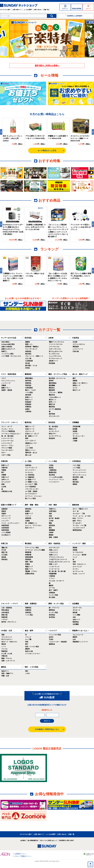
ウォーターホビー (7, 450)
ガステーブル (77, 608)
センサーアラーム (55, 436)
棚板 (50, 523)
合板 (50, 516)
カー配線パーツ (30, 480)
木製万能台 (53, 511)
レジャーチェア (7, 443)
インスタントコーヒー (33, 654)
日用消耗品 (76, 461)
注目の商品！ (6, 342)
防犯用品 (52, 422)
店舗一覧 (46, 10)
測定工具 (4, 552)
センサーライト (54, 431)
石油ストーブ (30, 429)
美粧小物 (4, 615)
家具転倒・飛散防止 (32, 347)
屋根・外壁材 (53, 537)
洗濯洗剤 (4, 509)
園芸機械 (52, 385)
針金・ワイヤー (78, 518)
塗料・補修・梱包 (31, 505)
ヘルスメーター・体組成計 (58, 642)
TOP (90, 865)
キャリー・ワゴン (7, 446)
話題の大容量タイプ (9, 505)
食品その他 (29, 651)
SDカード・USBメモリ (9, 642)
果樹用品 (28, 383)
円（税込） (18, 144)
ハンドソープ (6, 383)
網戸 (74, 378)
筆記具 (4, 644)
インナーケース (54, 569)
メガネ (27, 673)
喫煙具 (75, 484)
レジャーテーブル (7, 441)
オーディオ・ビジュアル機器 (35, 550)
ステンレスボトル (79, 344)
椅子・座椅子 (53, 590)
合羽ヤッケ (5, 480)
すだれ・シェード (79, 574)
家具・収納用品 (54, 544)
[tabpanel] (47, 38)
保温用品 (28, 351)
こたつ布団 (29, 448)
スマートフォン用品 (32, 548)
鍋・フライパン (54, 608)
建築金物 (76, 505)
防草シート (53, 402)
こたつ (27, 446)
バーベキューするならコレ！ (11, 434)
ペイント (28, 516)
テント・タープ (7, 427)
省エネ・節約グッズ (80, 374)
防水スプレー (30, 528)
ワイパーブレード (31, 468)
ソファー (52, 578)
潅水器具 (28, 395)
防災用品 (28, 338)
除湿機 (75, 429)
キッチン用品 (53, 612)
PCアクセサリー (7, 639)
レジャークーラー (7, 438)
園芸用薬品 (53, 383)
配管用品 (76, 622)
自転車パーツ (53, 361)
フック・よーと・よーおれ (82, 516)
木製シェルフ (53, 550)
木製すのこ (53, 509)
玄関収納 (52, 593)
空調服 (4, 470)
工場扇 (75, 441)
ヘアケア (4, 620)
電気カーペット (30, 450)
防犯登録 (52, 363)
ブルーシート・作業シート (34, 356)
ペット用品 (53, 461)
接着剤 (27, 511)
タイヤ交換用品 (30, 487)
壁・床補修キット (31, 523)
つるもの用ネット (55, 397)
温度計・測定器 (7, 390)
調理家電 (28, 552)
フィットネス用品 (55, 635)
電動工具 (4, 548)
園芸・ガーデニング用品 (58, 374)
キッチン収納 (53, 595)
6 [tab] (53, 59)
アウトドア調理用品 (8, 431)
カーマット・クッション (33, 496)
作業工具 (4, 544)
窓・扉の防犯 (53, 427)
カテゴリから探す (5, 10)
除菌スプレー (6, 388)
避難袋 (27, 342)
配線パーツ (29, 569)
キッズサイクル (54, 354)
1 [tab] (39, 59)
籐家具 (51, 586)
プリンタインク (7, 637)
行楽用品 (76, 338)
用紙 (3, 635)
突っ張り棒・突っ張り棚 (57, 571)
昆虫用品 (52, 475)
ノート (4, 647)
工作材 (51, 521)
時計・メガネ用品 (31, 667)
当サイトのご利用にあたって (49, 840)
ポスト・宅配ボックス (80, 509)
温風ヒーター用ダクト (80, 383)
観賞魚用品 (53, 472)
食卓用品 (52, 617)
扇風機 (75, 438)
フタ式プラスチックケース (58, 559)
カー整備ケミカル (31, 482)
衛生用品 (28, 354)
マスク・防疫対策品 (9, 374)
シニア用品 (76, 468)
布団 (74, 562)
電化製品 (28, 544)
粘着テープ (29, 514)
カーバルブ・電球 (31, 484)
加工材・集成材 (54, 518)
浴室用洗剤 (5, 530)
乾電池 (27, 564)
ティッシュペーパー (79, 470)
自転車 (51, 338)
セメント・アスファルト (33, 525)
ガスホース (76, 610)
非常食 (27, 368)
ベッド (75, 557)
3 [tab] (44, 59)
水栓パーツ (76, 620)
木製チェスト (53, 555)
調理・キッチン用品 (56, 604)
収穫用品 (28, 407)
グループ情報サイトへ (23, 856)
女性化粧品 (5, 612)
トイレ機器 (76, 615)
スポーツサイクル (55, 349)
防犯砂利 (52, 438)
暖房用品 (28, 422)
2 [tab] (41, 59)
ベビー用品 (76, 465)
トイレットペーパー (79, 472)
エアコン (76, 434)
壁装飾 (75, 548)
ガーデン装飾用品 (55, 409)
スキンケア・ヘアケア (9, 604)
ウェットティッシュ (8, 381)
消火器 (27, 363)
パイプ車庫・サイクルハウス (11, 356)
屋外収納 (52, 414)
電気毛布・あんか (31, 453)
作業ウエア (5, 477)
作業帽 (4, 475)
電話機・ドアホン (31, 571)
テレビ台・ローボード (56, 581)
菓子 (27, 644)
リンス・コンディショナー (10, 523)
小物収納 (52, 576)
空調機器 (76, 422)
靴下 (3, 472)
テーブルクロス (78, 552)
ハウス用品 (29, 392)
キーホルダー (77, 523)
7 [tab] (55, 59)
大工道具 (4, 555)
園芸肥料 (52, 390)
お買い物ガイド (17, 10)
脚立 (50, 528)
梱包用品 (28, 509)
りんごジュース (78, 635)
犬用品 (51, 465)
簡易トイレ (29, 344)
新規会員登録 (77, 9)
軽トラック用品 (30, 498)
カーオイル (29, 472)
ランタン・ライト (7, 429)
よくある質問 (28, 10)
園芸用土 (52, 388)
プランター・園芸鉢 (56, 392)
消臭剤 (4, 514)
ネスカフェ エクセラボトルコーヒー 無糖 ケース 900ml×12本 (80, 138)
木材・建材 (53, 505)
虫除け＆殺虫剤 (7, 347)
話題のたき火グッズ (8, 349)
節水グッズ (76, 390)
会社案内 (23, 840)
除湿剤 (75, 480)
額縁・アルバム (7, 658)
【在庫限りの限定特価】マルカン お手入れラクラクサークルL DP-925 (36, 227)
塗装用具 (28, 518)
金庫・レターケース (8, 661)
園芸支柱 (52, 395)
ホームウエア (6, 482)
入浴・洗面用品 (7, 608)
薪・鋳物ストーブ (31, 436)
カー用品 (28, 461)
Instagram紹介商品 (8, 344)
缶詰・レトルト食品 (32, 647)
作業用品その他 (7, 491)
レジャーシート (78, 349)
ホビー (4, 453)
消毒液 (4, 385)
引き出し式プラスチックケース (59, 562)
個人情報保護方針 (33, 840)
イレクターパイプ (79, 528)
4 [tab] (47, 59)
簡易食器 (76, 347)
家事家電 (28, 555)
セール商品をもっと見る (47, 151)
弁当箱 (75, 342)
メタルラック (53, 552)
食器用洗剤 (5, 525)
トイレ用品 (29, 615)
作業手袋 (4, 468)
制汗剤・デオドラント (9, 622)
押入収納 (52, 597)
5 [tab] (50, 59)
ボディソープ (6, 516)
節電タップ (76, 385)
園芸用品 (52, 407)
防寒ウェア (5, 465)
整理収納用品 (77, 530)
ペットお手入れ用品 (56, 477)
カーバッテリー (30, 470)
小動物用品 (53, 470)
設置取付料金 (30, 574)
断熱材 (51, 535)
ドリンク (28, 637)
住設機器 (76, 604)
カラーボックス (54, 548)
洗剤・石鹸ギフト (7, 673)
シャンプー (5, 521)
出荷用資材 (29, 388)
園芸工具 (52, 404)
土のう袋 (28, 358)
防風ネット (29, 397)
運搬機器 (52, 530)
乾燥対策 (4, 617)
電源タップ (29, 567)
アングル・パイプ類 (79, 525)
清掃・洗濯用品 (31, 604)
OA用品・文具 (6, 631)
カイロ (75, 388)
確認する (47, 721)
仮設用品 (52, 525)
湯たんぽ (28, 455)
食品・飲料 (29, 631)
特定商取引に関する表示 (66, 840)
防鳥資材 (28, 402)
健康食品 (52, 644)
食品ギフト (5, 671)
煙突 (27, 438)
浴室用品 (28, 612)
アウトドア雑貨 (7, 448)
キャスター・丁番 (79, 514)
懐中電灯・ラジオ (31, 366)
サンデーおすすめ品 (9, 338)
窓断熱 (75, 381)
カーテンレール (78, 571)
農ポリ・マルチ (30, 390)
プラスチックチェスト (56, 557)
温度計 (27, 409)
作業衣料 (4, 461)
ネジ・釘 (76, 511)
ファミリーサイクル (56, 344)
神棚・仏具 (5, 676)
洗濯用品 (28, 610)
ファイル (4, 649)
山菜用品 (28, 411)
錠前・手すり (77, 521)
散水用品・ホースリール (57, 378)
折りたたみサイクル (56, 351)
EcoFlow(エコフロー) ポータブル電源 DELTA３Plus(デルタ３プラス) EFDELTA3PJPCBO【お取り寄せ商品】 (13, 229)
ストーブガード (30, 441)
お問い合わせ (38, 10)
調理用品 (52, 610)
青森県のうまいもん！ (81, 631)
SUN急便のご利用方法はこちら (47, 729)
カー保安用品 (30, 475)
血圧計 (51, 637)
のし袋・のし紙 (7, 654)
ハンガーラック (54, 567)
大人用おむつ (6, 535)
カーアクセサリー (31, 494)
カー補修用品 (30, 477)
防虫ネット (29, 400)
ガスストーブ (30, 431)
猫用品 (51, 468)
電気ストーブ (30, 427)
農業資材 (28, 374)
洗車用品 (28, 465)
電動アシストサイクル (56, 342)
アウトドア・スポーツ (9, 422)
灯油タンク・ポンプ (32, 434)
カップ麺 (28, 639)
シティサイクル (54, 347)
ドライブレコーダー (32, 489)
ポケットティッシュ (79, 475)
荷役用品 (4, 559)
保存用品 (52, 615)
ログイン (65, 9)
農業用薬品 (29, 378)
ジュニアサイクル (55, 356)
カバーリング (77, 567)
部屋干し (4, 351)
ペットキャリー (54, 482)
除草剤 (51, 381)
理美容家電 (29, 557)
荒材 (50, 514)
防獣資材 (28, 404)
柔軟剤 (4, 511)
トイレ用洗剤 (6, 532)
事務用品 (4, 651)
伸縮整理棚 (53, 574)
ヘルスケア (53, 631)
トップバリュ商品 (7, 354)
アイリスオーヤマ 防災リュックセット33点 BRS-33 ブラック (81, 227)
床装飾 (75, 550)
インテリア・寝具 (79, 544)
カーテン (76, 569)
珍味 (27, 642)
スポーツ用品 (6, 455)
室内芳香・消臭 (78, 477)
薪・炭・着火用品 (7, 436)
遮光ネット (53, 400)
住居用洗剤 (5, 528)
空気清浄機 (76, 427)
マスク (4, 378)
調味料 (27, 649)
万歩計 (51, 639)
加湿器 (75, 431)
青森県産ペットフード (80, 642)
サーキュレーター (79, 436)
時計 (27, 671)
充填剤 (27, 521)
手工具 (4, 550)
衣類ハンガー (53, 564)
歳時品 (3, 667)
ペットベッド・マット (56, 480)
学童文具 (4, 656)
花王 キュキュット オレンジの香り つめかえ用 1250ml (13, 138)
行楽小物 (76, 351)
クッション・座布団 (79, 555)
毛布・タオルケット (79, 564)
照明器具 (28, 559)
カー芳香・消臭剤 (31, 491)
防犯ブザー (53, 434)
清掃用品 (28, 608)
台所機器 (76, 624)
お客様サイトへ (20, 854)
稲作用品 (28, 381)
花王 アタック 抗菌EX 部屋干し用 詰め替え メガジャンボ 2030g (81, 276)
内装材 (51, 532)
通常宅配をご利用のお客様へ (47, 66)
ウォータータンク (31, 349)
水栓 (74, 617)
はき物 (4, 487)
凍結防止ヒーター (31, 443)
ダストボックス (54, 416)
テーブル (52, 588)
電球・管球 (29, 562)
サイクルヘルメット (56, 358)
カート (88, 9)
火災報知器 (29, 361)
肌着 (3, 484)
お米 (74, 639)
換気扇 (75, 612)
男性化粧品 (5, 610)
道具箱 (4, 557)
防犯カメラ (53, 429)
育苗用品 (28, 385)
